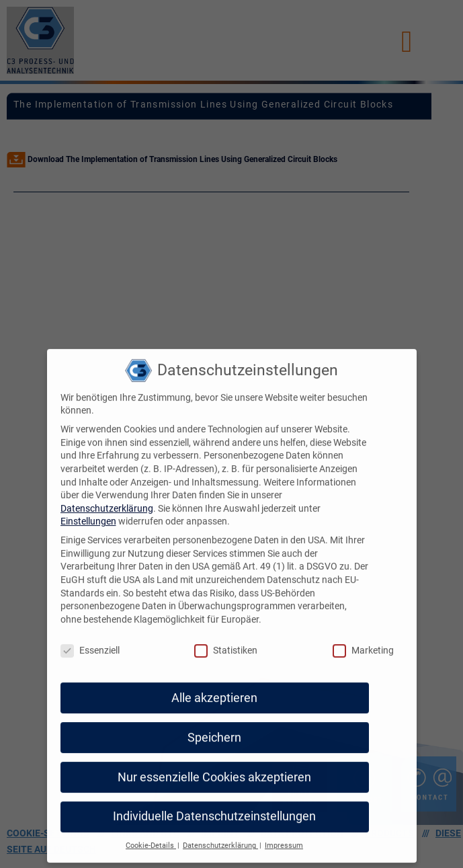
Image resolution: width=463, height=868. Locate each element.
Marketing (363, 641)
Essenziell (90, 641)
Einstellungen (88, 512)
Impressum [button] (284, 836)
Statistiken (226, 641)
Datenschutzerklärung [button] (220, 836)
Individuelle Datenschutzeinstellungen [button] (214, 807)
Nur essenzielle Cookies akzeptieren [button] (214, 767)
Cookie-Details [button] (151, 836)
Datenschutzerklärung (107, 499)
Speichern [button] (214, 727)
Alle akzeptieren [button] (214, 688)
